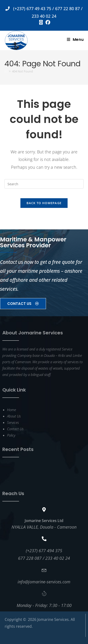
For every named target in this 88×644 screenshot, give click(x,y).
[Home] (6, 71)
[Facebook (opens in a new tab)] (47, 22)
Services (13, 422)
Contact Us (15, 429)
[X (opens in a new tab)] (41, 22)
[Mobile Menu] (75, 40)
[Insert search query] (44, 184)
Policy (11, 435)
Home (11, 410)
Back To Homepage (44, 203)
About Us (14, 416)
